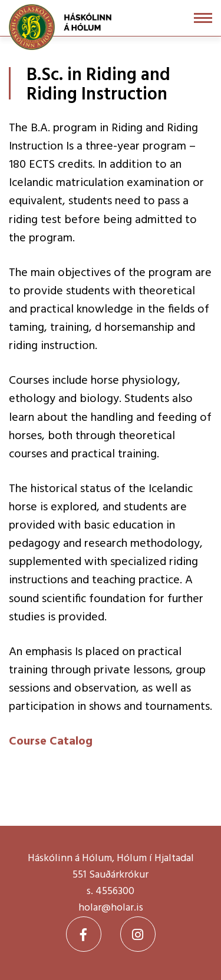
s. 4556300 (111, 891)
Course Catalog (51, 742)
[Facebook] (84, 934)
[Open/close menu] (203, 18)
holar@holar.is (111, 908)
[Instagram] (138, 934)
